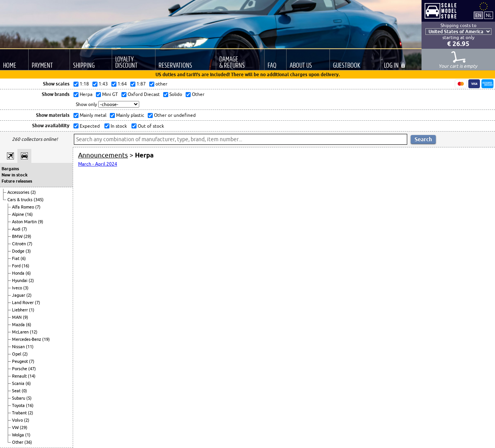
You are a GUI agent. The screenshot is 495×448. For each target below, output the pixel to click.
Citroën (20, 244)
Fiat (16, 258)
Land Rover (23, 303)
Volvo (18, 420)
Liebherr (20, 310)
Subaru (19, 398)
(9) (41, 222)
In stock (118, 126)
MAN (17, 317)
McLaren (21, 332)
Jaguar (19, 295)
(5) (29, 398)
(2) (33, 192)
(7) (38, 207)
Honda (19, 273)
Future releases (17, 181)
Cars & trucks (20, 200)
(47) (32, 369)
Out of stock (150, 126)
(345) (39, 200)
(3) (28, 251)
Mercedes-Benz (27, 339)
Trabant (20, 413)
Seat (17, 391)
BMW (18, 236)
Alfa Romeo (24, 207)
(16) (29, 214)
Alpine (19, 214)
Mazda (19, 325)
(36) (28, 442)
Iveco (18, 288)
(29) (27, 236)
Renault (20, 376)
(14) (32, 376)
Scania (19, 383)
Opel (17, 354)
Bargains (10, 169)
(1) (32, 310)
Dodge (19, 251)
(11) (30, 347)
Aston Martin (25, 222)
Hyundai (20, 280)
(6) (23, 258)
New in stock (15, 175)
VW (16, 427)
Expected (89, 126)
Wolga (19, 435)
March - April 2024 (98, 164)
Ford (17, 266)
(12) (34, 332)
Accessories (19, 192)
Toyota (19, 405)
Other (18, 442)
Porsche (20, 369)
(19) (46, 339)
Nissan (19, 347)
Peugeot (20, 361)
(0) (24, 391)
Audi (17, 229)
